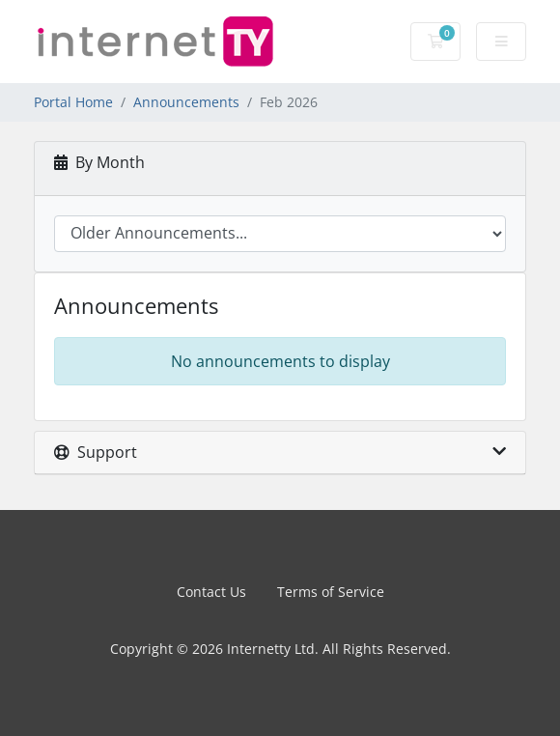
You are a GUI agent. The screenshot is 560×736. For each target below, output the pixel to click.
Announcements (186, 102)
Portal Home (73, 102)
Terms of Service (331, 592)
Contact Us (211, 592)
